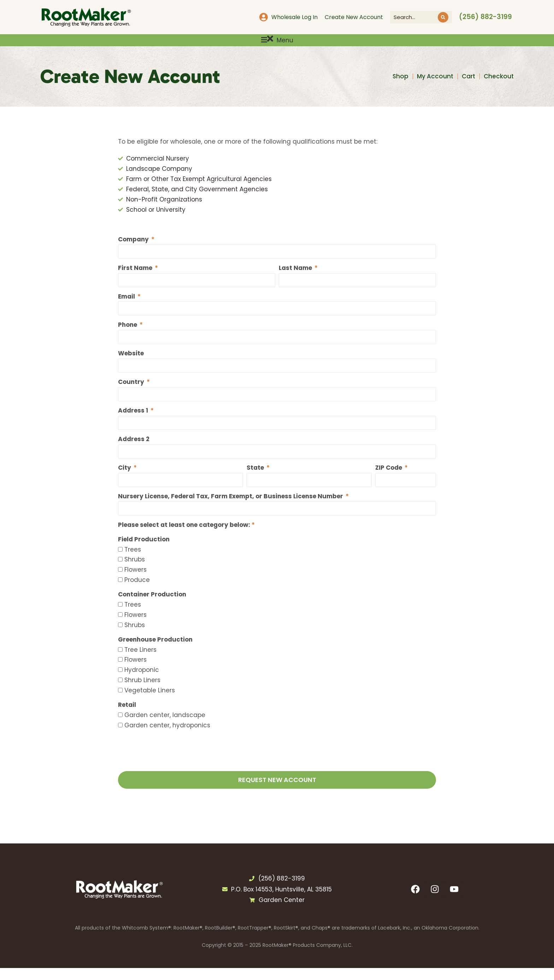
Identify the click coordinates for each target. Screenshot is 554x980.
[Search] (443, 17)
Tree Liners (140, 662)
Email (127, 306)
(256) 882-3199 (485, 17)
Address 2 (134, 450)
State (256, 479)
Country (132, 392)
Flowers (135, 582)
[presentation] (172, 765)
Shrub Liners (142, 692)
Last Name (296, 277)
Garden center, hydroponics (167, 737)
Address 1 (134, 421)
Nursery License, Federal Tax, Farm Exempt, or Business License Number (231, 508)
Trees (133, 561)
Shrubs (135, 572)
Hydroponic (142, 682)
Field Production (144, 551)
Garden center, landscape (165, 727)
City (125, 479)
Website (131, 363)
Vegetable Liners (150, 702)
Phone (128, 335)
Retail (127, 717)
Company (134, 248)
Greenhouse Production (155, 651)
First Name (136, 277)
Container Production (152, 606)
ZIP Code (389, 479)
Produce (137, 592)
